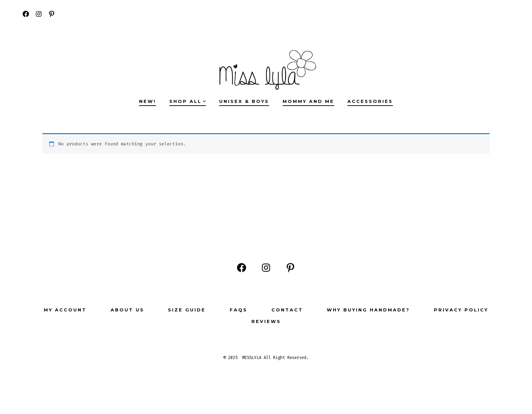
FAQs (239, 310)
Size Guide (187, 310)
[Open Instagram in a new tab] (39, 14)
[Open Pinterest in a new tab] (52, 14)
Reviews (266, 321)
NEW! (148, 101)
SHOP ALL (188, 101)
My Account (65, 310)
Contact (287, 310)
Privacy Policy (461, 310)
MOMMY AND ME (308, 101)
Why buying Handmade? (368, 310)
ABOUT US (127, 310)
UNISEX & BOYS (244, 101)
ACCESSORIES (370, 101)
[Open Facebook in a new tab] (26, 14)
